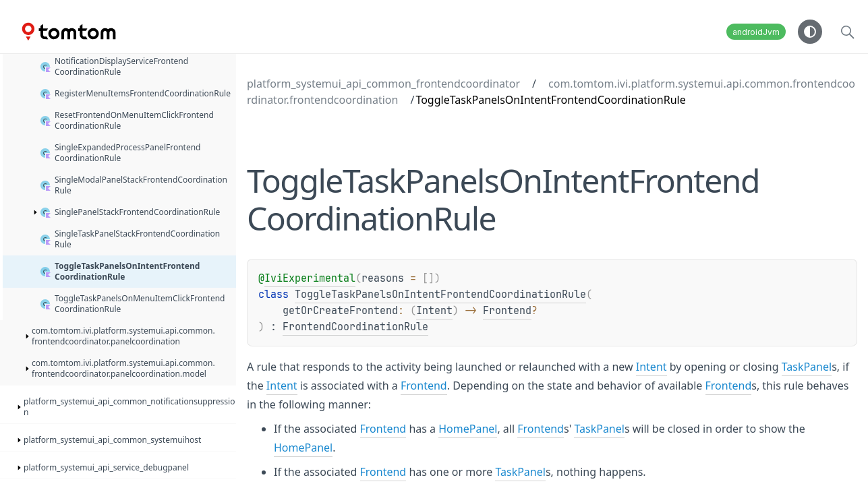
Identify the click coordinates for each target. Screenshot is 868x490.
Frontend (507, 311)
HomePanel (468, 429)
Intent (434, 311)
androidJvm (756, 32)
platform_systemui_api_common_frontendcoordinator (383, 84)
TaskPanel (807, 367)
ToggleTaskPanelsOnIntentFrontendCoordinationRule (440, 295)
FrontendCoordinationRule (355, 327)
